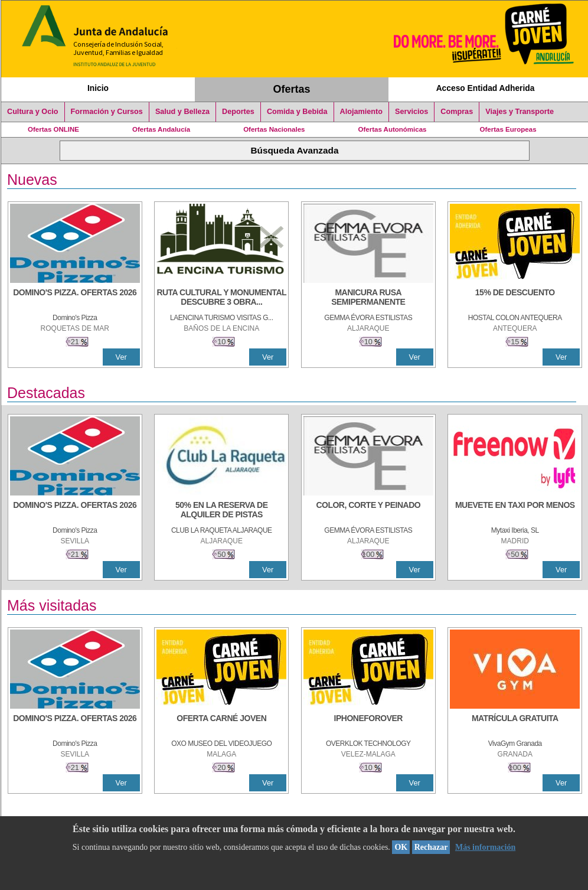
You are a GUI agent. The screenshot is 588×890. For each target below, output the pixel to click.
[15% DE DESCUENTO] (515, 298)
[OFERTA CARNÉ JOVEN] (221, 724)
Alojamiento (361, 112)
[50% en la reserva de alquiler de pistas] (221, 511)
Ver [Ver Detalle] (121, 357)
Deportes (238, 112)
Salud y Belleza (182, 112)
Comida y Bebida (297, 112)
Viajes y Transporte (520, 112)
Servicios (411, 112)
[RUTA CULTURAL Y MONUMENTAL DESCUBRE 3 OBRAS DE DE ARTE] (221, 298)
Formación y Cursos (107, 112)
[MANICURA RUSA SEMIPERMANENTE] (368, 298)
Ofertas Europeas (508, 129)
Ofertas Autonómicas (392, 129)
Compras (457, 112)
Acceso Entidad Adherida (486, 88)
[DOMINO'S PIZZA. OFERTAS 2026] (75, 298)
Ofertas (292, 89)
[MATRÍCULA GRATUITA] (515, 724)
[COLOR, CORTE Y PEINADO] (368, 511)
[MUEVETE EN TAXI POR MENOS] (515, 511)
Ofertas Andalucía (161, 129)
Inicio (98, 88)
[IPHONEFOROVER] (368, 724)
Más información (485, 847)
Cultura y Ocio (33, 112)
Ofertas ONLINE (53, 129)
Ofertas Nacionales (274, 129)
